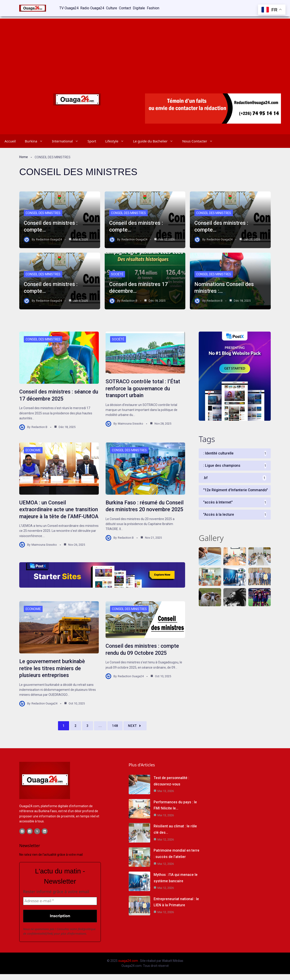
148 (115, 732)
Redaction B (129, 300)
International (67, 141)
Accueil (10, 141)
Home (24, 157)
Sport (92, 141)
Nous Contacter (200, 141)
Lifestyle (117, 141)
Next (135, 732)
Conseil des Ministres (43, 213)
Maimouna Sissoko (130, 423)
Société (117, 274)
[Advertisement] (145, 50)
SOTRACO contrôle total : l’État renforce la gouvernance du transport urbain (143, 388)
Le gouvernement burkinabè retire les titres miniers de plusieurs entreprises (53, 674)
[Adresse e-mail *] (60, 907)
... (100, 732)
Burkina (36, 141)
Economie (33, 450)
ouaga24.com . (129, 967)
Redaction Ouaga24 (49, 239)
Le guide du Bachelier (155, 141)
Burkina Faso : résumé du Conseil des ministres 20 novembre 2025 (136, 509)
